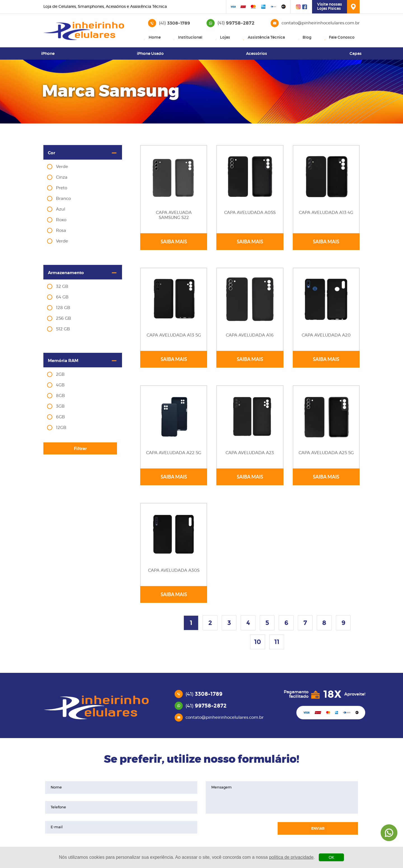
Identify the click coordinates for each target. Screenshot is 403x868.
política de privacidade (291, 857)
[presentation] (239, 827)
